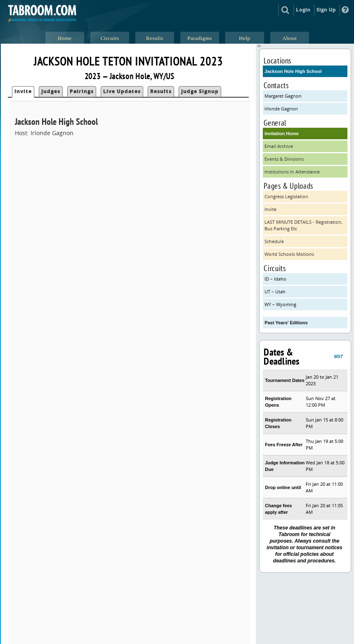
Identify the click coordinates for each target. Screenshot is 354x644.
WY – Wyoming (280, 304)
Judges (51, 91)
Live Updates (122, 91)
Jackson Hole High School (293, 71)
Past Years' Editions (286, 323)
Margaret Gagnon (283, 96)
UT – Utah (275, 292)
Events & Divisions (284, 159)
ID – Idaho (275, 279)
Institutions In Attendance (292, 172)
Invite (23, 91)
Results (161, 91)
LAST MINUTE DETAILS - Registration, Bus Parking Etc (303, 225)
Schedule (274, 241)
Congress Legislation (286, 196)
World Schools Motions (289, 254)
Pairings (82, 91)
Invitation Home (282, 133)
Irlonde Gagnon (281, 109)
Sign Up (326, 10)
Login (303, 10)
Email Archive (279, 146)
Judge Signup (200, 91)
